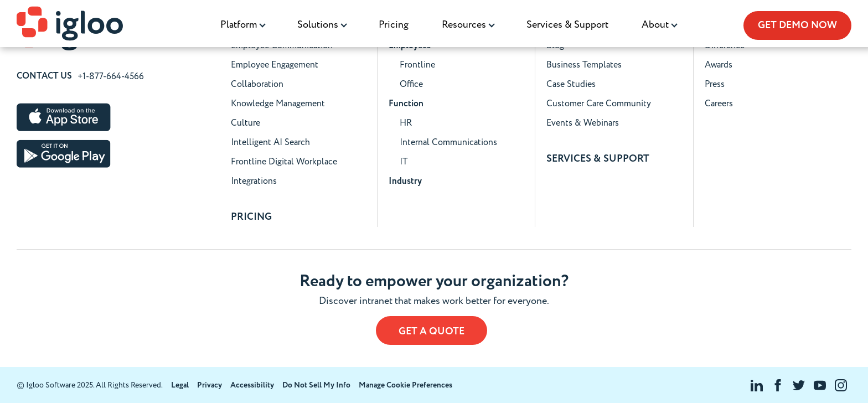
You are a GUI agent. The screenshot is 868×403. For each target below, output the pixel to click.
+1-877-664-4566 (111, 76)
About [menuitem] (655, 25)
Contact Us (44, 76)
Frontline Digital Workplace (284, 162)
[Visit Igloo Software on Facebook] (778, 385)
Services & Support (567, 25)
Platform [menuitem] (239, 25)
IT (404, 162)
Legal (180, 385)
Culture (246, 123)
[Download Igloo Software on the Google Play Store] (64, 154)
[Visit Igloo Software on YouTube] (820, 385)
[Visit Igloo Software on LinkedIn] (757, 385)
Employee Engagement (275, 65)
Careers (719, 104)
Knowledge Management (278, 104)
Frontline (417, 65)
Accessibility (252, 385)
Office (411, 84)
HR (406, 123)
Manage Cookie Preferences (405, 385)
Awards (719, 65)
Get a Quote (432, 332)
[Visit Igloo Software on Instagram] (841, 385)
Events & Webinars (583, 123)
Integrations (254, 181)
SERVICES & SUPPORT (598, 159)
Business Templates (584, 65)
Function (406, 104)
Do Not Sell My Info (316, 385)
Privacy (210, 385)
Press (715, 84)
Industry (405, 181)
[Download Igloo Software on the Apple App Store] (64, 117)
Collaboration (257, 84)
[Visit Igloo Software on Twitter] (799, 385)
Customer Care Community (599, 104)
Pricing (394, 25)
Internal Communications (448, 142)
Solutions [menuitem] (318, 25)
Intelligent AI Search (270, 142)
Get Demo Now (797, 25)
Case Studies (571, 84)
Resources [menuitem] (464, 25)
